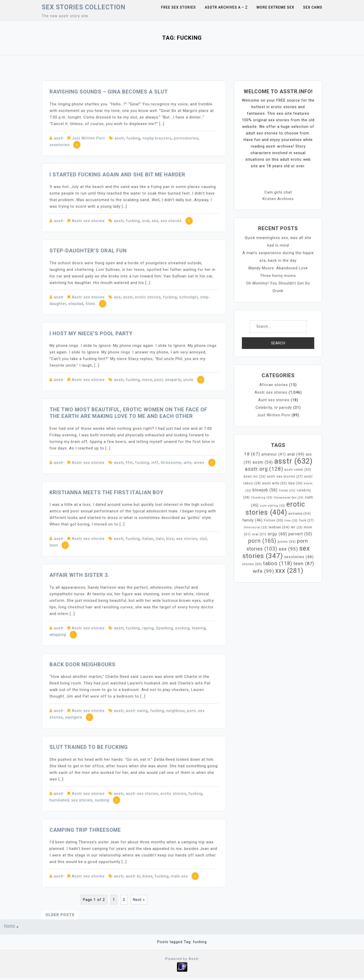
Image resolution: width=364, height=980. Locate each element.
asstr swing (137, 711)
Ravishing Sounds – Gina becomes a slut (109, 92)
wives (199, 463)
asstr (59, 138)
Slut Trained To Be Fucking (89, 747)
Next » (139, 900)
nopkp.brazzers (157, 138)
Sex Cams (313, 7)
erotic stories (148, 297)
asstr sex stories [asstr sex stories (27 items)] (285, 476)
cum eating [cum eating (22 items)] (272, 506)
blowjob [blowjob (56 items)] (265, 490)
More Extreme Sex (275, 7)
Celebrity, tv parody (274, 408)
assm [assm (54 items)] (263, 462)
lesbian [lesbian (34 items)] (279, 527)
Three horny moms (278, 276)
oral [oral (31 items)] (259, 534)
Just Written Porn (88, 138)
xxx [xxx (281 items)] (289, 571)
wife (188, 463)
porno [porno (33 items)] (287, 542)
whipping (58, 635)
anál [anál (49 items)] (296, 454)
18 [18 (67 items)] (252, 454)
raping (148, 628)
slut (203, 539)
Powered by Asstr (182, 959)
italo (160, 539)
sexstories (60, 145)
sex (155, 221)
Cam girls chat (278, 192)
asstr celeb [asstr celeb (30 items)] (298, 470)
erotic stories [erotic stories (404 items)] (275, 508)
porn (191, 711)
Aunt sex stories (274, 400)
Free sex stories (178, 7)
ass (117, 297)
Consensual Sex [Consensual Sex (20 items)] (289, 498)
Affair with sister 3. (79, 575)
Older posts (60, 915)
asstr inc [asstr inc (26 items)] (255, 476)
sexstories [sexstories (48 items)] (299, 557)
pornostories (186, 138)
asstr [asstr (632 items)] (293, 461)
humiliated (59, 800)
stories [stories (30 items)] (252, 564)
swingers (74, 717)
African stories (274, 385)
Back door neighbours (83, 664)
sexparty (173, 380)
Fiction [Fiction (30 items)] (274, 520)
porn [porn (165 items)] (262, 541)
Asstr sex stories (88, 221)
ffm (129, 463)
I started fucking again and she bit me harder (117, 175)
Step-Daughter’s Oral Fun (88, 251)
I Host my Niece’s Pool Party (91, 333)
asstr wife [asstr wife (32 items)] (275, 483)
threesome (171, 463)
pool (159, 380)
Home (10, 926)
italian (148, 539)
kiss (170, 539)
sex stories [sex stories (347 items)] (276, 552)
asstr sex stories (142, 794)
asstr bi (133, 876)
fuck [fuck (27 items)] (306, 520)
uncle (188, 380)
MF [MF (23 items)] (297, 527)
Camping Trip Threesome (85, 830)
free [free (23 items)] (291, 520)
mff (155, 463)
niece (147, 380)
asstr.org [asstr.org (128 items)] (264, 469)
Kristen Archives (278, 199)
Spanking (164, 628)
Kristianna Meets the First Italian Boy (107, 492)
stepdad (76, 304)
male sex (179, 876)
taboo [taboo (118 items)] (278, 563)
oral (146, 221)
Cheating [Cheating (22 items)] (262, 498)
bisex (147, 876)
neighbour (176, 711)
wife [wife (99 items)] (263, 571)
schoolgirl (189, 297)
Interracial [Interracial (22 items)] (256, 527)
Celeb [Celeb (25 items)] (287, 490)
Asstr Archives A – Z (226, 7)
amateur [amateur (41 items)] (274, 454)
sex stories (171, 221)
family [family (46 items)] (253, 520)
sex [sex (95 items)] (288, 549)
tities (90, 304)
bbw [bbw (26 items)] (295, 483)
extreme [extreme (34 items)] (300, 513)
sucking (182, 628)
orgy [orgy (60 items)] (277, 534)
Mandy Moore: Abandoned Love (278, 268)
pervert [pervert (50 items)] (300, 534)
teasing (199, 628)
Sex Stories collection (84, 7)
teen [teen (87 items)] (304, 564)
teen (54, 545)
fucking (133, 138)
